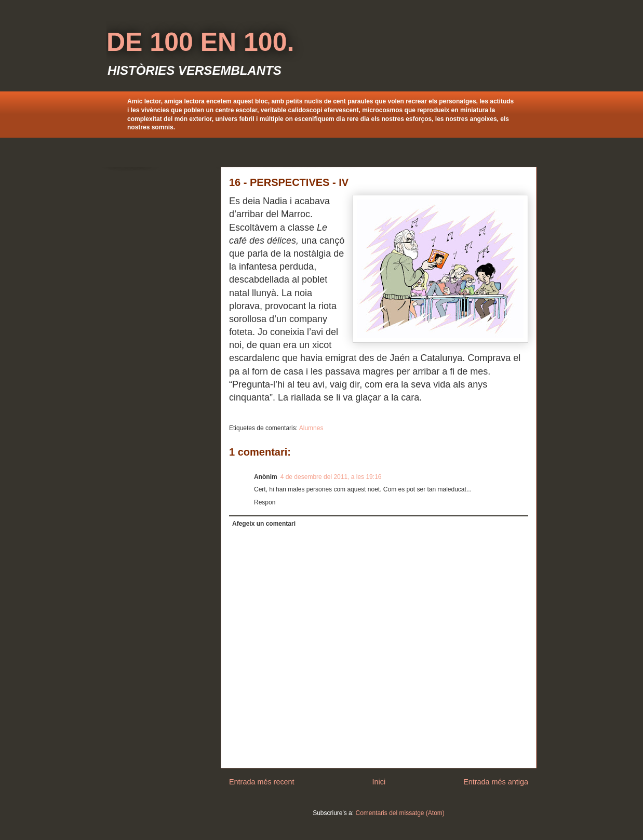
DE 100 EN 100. (200, 42)
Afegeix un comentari (264, 524)
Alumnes (311, 428)
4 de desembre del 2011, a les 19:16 (331, 477)
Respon (265, 502)
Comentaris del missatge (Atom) (400, 813)
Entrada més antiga (496, 782)
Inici (379, 782)
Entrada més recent (262, 782)
